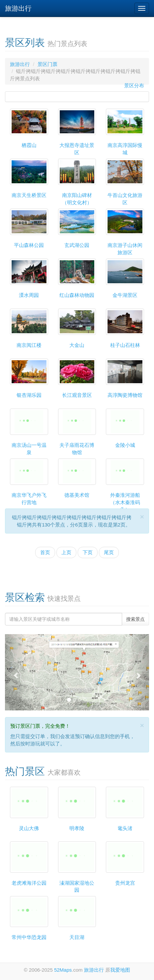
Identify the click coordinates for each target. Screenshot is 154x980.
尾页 (109, 552)
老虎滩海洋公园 (29, 883)
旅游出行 (18, 8)
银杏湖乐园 (29, 395)
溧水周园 (29, 295)
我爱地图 (120, 970)
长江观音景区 (77, 395)
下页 (88, 552)
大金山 (77, 345)
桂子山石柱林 (125, 345)
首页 (45, 552)
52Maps (63, 970)
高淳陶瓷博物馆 (125, 395)
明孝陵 (77, 828)
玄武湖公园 (77, 245)
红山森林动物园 (77, 295)
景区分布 (134, 85)
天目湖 (77, 937)
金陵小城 (125, 445)
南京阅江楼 (29, 345)
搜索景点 (135, 619)
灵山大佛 (29, 828)
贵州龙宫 (125, 883)
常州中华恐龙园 (29, 937)
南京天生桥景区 (29, 195)
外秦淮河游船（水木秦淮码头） (125, 502)
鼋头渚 (125, 828)
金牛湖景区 (125, 295)
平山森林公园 (29, 245)
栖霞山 (29, 145)
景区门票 (47, 64)
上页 (66, 552)
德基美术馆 (77, 495)
